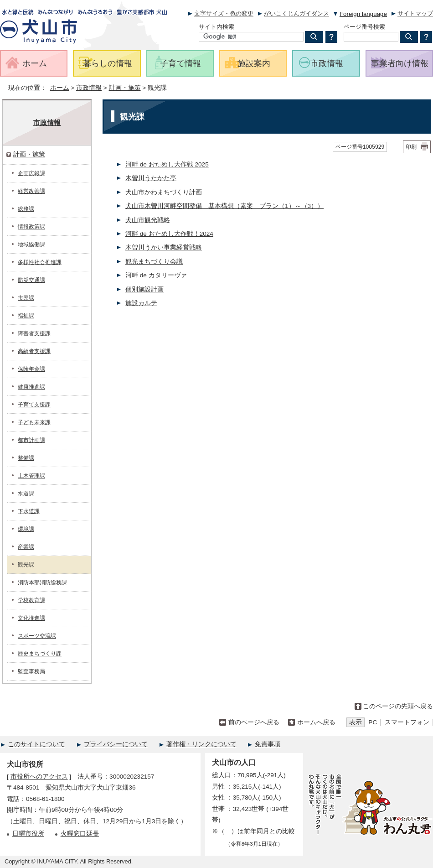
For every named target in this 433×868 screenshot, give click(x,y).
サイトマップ (415, 13)
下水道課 (29, 511)
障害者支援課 (34, 333)
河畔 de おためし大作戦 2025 (167, 164)
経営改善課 (31, 191)
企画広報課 (31, 173)
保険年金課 (31, 369)
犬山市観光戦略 (148, 220)
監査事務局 (31, 671)
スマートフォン (407, 722)
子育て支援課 (34, 405)
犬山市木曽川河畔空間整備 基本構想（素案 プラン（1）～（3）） (224, 206)
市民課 (26, 298)
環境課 (26, 529)
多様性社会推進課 (40, 262)
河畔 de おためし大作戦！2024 (169, 234)
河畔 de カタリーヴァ (156, 275)
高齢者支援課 (34, 351)
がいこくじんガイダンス (296, 13)
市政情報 (89, 88)
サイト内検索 (216, 27)
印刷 (411, 147)
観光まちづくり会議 (154, 262)
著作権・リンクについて (201, 744)
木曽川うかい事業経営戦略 (164, 247)
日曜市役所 (28, 834)
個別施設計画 (144, 289)
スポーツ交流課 (37, 636)
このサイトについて (36, 744)
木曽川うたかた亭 (151, 178)
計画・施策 (125, 88)
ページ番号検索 (364, 27)
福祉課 (26, 316)
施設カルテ (141, 303)
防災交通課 (31, 280)
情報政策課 (31, 227)
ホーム (60, 88)
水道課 (26, 494)
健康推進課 (31, 387)
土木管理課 (31, 476)
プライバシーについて (116, 744)
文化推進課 (31, 618)
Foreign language (363, 14)
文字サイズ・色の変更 (224, 13)
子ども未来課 (34, 422)
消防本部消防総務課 (42, 582)
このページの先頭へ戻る (398, 706)
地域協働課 (31, 244)
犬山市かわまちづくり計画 (164, 192)
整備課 (26, 458)
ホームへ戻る (316, 722)
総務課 (26, 209)
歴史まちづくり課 (40, 654)
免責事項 (268, 744)
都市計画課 (31, 440)
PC (373, 722)
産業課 (26, 547)
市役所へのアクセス (39, 777)
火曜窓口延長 (80, 834)
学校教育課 (31, 600)
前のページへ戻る (254, 722)
